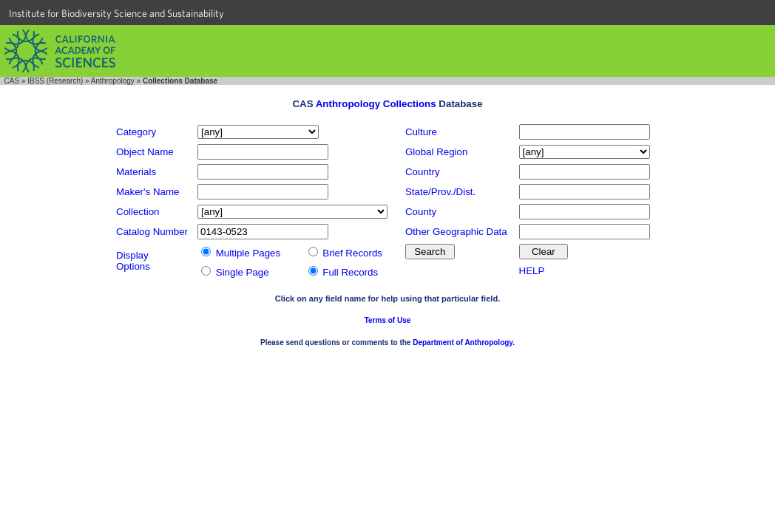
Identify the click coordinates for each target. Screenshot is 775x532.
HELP (532, 271)
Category (136, 132)
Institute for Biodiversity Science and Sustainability (116, 13)
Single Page (243, 272)
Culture (421, 132)
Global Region (436, 152)
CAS (12, 81)
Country (423, 172)
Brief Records (352, 253)
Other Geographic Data (456, 232)
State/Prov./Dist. (440, 192)
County (421, 212)
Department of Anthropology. (464, 342)
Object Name (145, 152)
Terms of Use (388, 320)
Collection (138, 212)
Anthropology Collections (376, 104)
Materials (136, 172)
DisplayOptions (133, 261)
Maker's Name (148, 192)
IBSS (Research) (55, 81)
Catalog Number (152, 232)
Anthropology (113, 81)
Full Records (350, 272)
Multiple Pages (248, 253)
